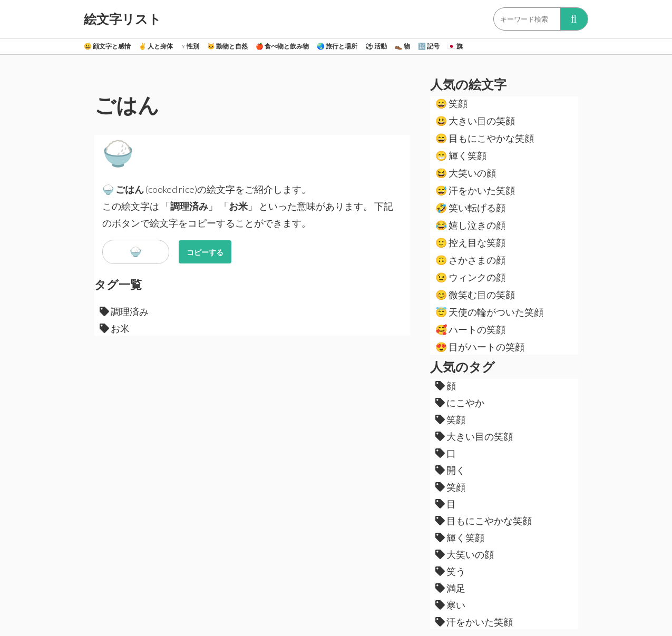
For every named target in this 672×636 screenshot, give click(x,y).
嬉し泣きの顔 (470, 225)
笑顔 (451, 103)
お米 (115, 328)
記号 (429, 46)
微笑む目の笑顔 (475, 295)
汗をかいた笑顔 (475, 190)
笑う (450, 571)
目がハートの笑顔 (480, 347)
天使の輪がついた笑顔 (489, 312)
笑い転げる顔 (470, 208)
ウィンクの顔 (470, 277)
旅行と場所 (337, 46)
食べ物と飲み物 (282, 46)
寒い (450, 605)
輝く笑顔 (461, 155)
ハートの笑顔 (470, 329)
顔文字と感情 (107, 46)
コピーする (205, 252)
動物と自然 (227, 46)
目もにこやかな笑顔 (485, 138)
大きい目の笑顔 (475, 121)
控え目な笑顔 (470, 242)
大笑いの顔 (466, 173)
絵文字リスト (123, 19)
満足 (450, 588)
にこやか (460, 403)
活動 (376, 46)
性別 (190, 46)
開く (450, 470)
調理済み (124, 311)
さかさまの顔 (470, 260)
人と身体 (156, 46)
